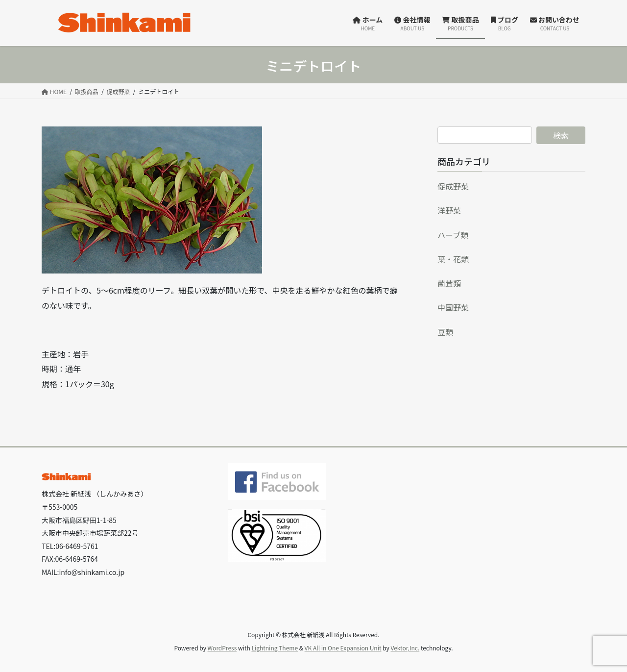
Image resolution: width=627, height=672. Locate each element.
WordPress (222, 648)
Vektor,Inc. (405, 648)
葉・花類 (453, 259)
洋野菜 (449, 210)
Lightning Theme (275, 648)
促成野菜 (453, 186)
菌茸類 (449, 283)
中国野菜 (453, 307)
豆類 (445, 332)
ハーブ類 (453, 235)
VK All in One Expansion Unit (343, 648)
